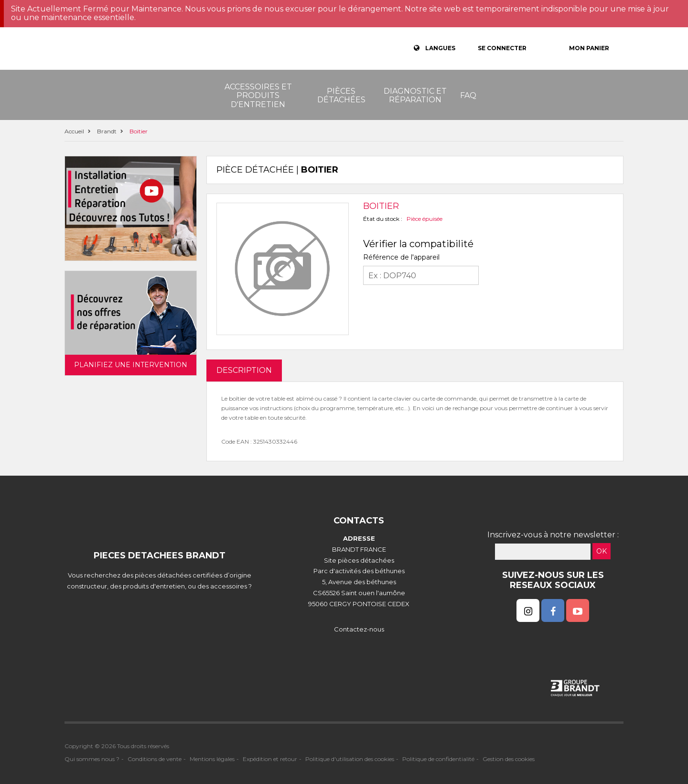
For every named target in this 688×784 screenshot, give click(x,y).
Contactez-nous (359, 629)
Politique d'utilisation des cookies (350, 759)
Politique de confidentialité (438, 759)
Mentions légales (212, 759)
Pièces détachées (341, 95)
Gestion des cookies (509, 759)
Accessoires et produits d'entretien (258, 96)
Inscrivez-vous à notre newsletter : (553, 535)
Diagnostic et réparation (415, 95)
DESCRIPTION (244, 370)
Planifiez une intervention (131, 365)
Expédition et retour (270, 759)
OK (602, 551)
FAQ (468, 95)
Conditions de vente (155, 759)
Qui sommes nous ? (92, 759)
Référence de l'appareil (401, 257)
